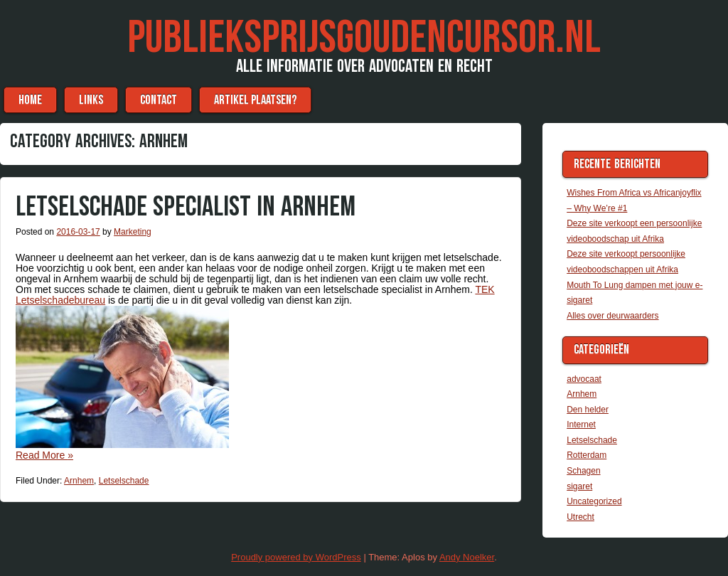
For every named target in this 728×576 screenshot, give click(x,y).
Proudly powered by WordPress (296, 557)
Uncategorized (594, 501)
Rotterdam (587, 455)
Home (30, 100)
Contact (159, 100)
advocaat (584, 379)
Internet (581, 425)
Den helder (588, 410)
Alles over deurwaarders (612, 316)
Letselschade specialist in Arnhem (186, 207)
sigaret (579, 486)
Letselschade (124, 481)
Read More (44, 455)
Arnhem (79, 481)
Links (91, 100)
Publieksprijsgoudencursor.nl (364, 38)
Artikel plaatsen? (255, 100)
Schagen (583, 471)
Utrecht (580, 517)
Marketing (133, 232)
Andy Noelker (467, 557)
